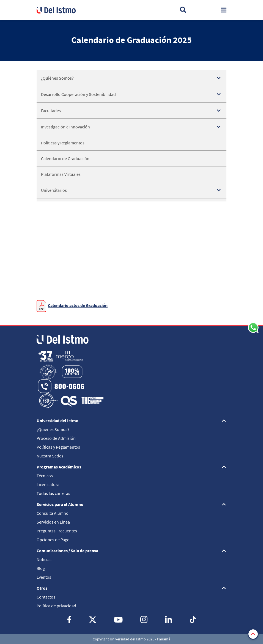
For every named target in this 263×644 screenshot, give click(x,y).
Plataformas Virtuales (61, 174)
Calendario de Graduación (65, 158)
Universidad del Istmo (57, 421)
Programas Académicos (59, 467)
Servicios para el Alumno (60, 504)
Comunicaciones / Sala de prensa (67, 551)
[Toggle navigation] (224, 10)
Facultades (51, 111)
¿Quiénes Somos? (57, 78)
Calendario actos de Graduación (78, 305)
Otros (42, 588)
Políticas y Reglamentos (63, 143)
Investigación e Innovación (65, 127)
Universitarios (54, 190)
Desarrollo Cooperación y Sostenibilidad (78, 94)
